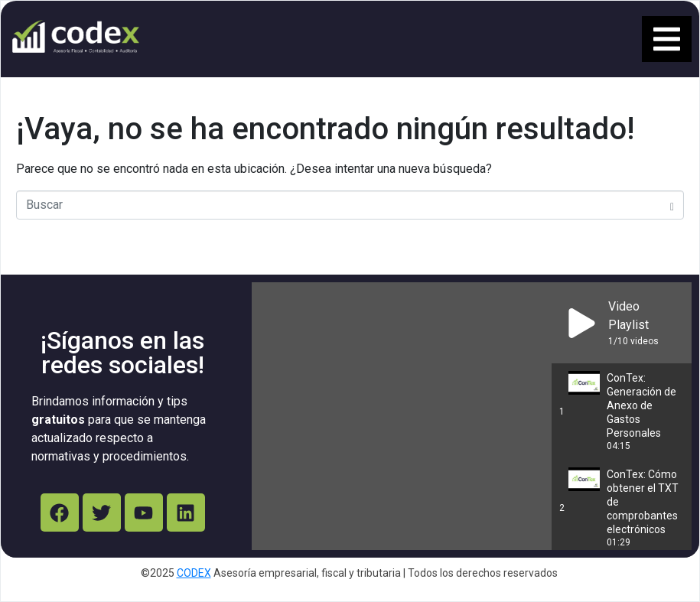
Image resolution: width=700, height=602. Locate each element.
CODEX (194, 573)
